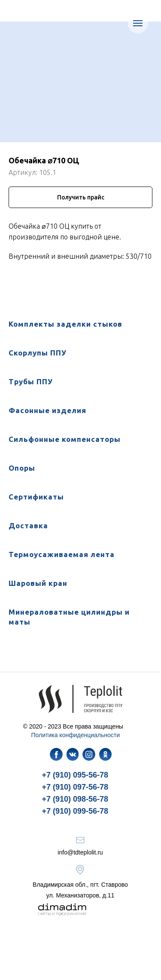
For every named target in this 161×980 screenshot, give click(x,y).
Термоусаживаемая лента (62, 554)
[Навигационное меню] (138, 23)
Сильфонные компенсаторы (65, 439)
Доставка (28, 525)
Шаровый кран (38, 583)
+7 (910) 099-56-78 (75, 811)
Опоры (22, 468)
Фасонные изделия (47, 410)
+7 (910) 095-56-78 (75, 775)
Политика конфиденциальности (76, 735)
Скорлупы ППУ (38, 353)
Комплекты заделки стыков (65, 324)
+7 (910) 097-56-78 (75, 787)
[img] (56, 754)
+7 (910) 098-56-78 (75, 799)
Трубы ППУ (31, 381)
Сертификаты (36, 497)
